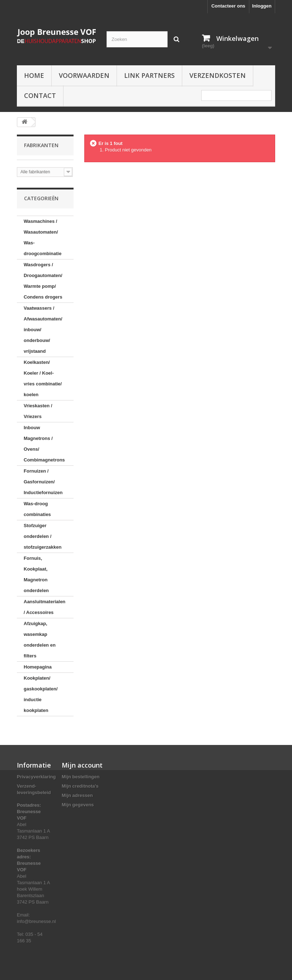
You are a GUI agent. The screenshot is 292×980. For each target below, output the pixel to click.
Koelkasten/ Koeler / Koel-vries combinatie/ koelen (43, 378)
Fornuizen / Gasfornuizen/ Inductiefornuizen (43, 482)
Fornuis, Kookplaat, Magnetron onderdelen (36, 574)
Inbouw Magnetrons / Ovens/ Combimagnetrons (44, 444)
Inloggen (262, 6)
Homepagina (38, 667)
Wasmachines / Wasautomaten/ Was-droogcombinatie (43, 237)
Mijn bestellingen (81, 777)
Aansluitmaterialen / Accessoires (44, 607)
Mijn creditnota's (80, 786)
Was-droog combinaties (37, 509)
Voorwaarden (84, 75)
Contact (40, 95)
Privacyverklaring (36, 777)
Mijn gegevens (78, 805)
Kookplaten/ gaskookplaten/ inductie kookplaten (41, 694)
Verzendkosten (218, 75)
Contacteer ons (228, 6)
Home (34, 75)
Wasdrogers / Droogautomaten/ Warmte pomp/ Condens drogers (43, 281)
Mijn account (82, 765)
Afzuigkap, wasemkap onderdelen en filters (40, 640)
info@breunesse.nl (36, 921)
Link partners (149, 75)
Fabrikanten (41, 145)
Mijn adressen (77, 795)
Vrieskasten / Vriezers (38, 411)
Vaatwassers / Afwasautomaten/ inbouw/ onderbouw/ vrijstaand (43, 330)
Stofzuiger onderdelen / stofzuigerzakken (43, 536)
